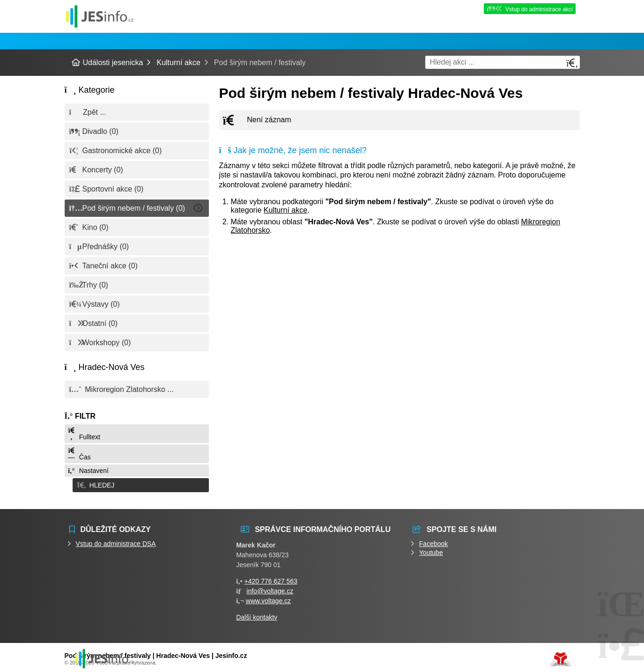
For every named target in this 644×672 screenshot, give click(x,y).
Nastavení (88, 471)
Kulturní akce (178, 63)
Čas (79, 454)
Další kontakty (257, 614)
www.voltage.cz (268, 598)
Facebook (433, 541)
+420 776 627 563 (271, 578)
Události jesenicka (100, 16)
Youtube (431, 550)
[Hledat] (572, 63)
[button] (137, 484)
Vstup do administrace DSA (116, 541)
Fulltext (84, 434)
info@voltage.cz (270, 588)
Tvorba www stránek (560, 657)
